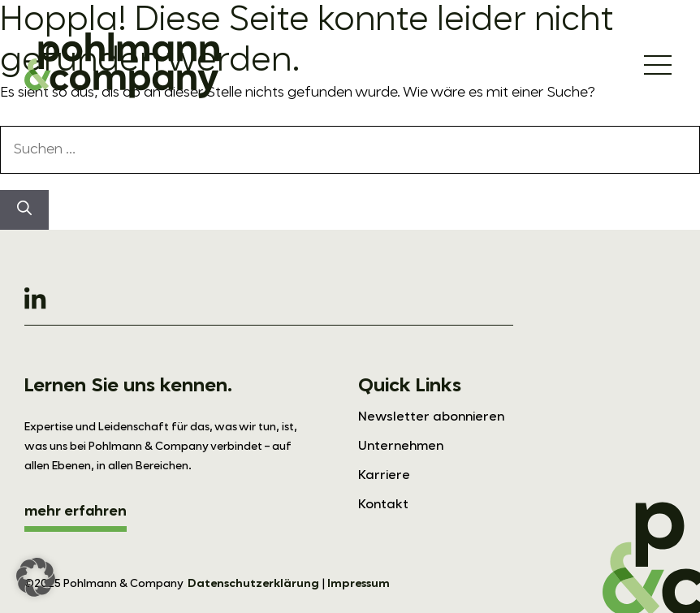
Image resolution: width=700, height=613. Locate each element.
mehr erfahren (76, 512)
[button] (36, 577)
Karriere (384, 476)
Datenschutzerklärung (253, 584)
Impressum (359, 584)
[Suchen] (24, 210)
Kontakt (383, 505)
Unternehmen (401, 447)
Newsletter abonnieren (431, 417)
